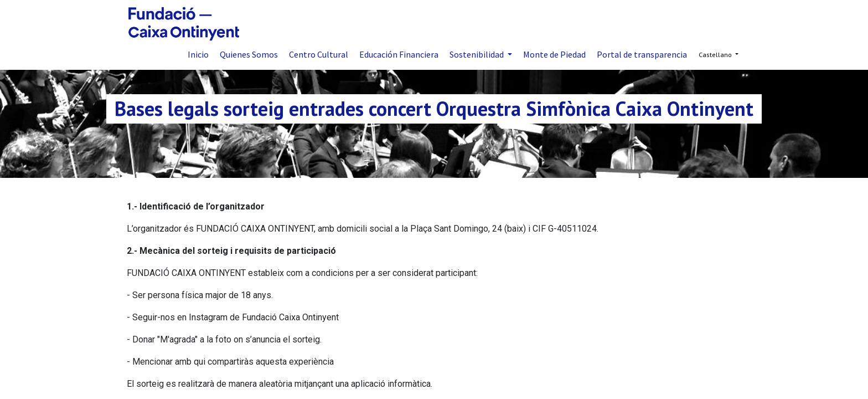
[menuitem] (198, 54)
